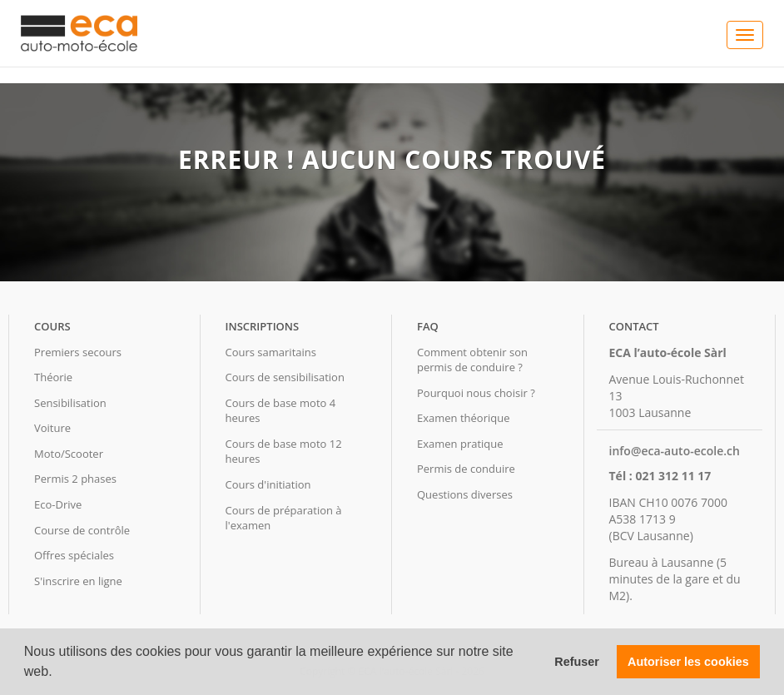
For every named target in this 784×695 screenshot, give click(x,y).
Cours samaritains (271, 352)
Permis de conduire (466, 469)
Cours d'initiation (268, 484)
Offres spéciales (74, 555)
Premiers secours (78, 352)
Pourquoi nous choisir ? (476, 393)
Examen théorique (463, 418)
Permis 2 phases (75, 479)
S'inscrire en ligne (78, 581)
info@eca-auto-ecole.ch (675, 451)
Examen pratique (460, 444)
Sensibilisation (70, 403)
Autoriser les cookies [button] (688, 662)
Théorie (53, 377)
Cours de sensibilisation (285, 377)
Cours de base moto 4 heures (281, 411)
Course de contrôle (82, 530)
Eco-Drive (58, 504)
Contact (634, 326)
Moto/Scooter (69, 454)
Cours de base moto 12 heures (284, 452)
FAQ (428, 326)
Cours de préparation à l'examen (284, 518)
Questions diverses (465, 494)
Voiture (52, 428)
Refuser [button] (577, 662)
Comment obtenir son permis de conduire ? (472, 360)
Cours (52, 326)
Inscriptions (263, 326)
